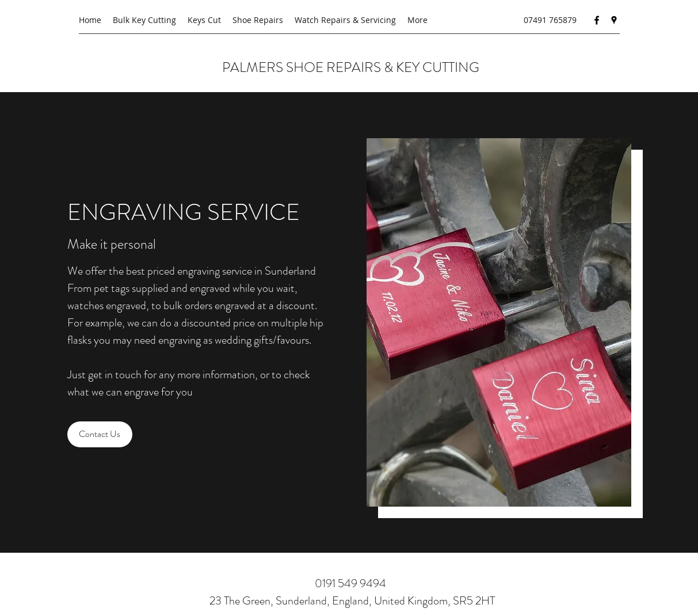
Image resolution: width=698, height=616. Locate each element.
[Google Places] (614, 20)
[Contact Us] (100, 434)
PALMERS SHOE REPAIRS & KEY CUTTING (352, 67)
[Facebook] (597, 20)
